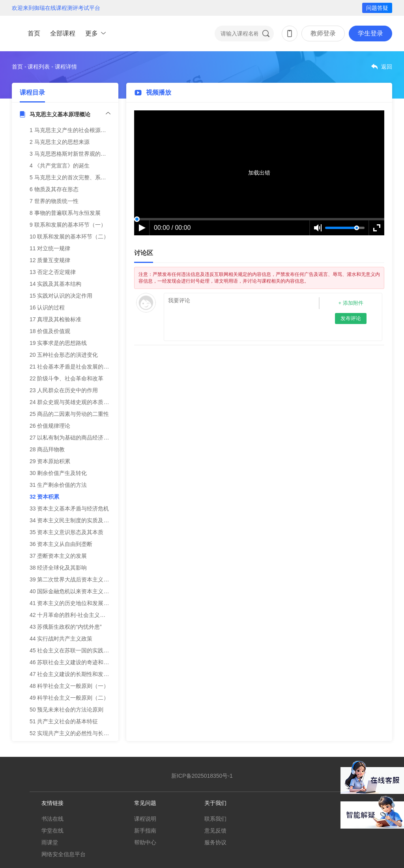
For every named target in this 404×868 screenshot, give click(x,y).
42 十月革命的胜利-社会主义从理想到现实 (81, 615)
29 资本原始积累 (50, 461)
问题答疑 (377, 8)
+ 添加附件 (351, 303)
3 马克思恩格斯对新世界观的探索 (71, 154)
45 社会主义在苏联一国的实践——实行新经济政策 (91, 650)
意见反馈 (215, 831)
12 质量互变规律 (50, 260)
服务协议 (215, 842)
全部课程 (63, 33)
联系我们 (215, 819)
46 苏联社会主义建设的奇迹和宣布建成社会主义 (89, 662)
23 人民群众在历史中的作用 (64, 390)
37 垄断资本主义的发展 (58, 556)
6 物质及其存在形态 (54, 189)
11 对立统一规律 (50, 248)
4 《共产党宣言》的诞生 (60, 166)
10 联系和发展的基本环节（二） (69, 237)
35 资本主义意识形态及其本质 (66, 532)
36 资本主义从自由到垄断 (61, 544)
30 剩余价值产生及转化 (58, 473)
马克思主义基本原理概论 (60, 114)
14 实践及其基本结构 (55, 284)
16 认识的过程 (47, 307)
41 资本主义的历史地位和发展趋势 (72, 603)
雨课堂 (50, 842)
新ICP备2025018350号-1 (202, 776)
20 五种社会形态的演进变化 (64, 355)
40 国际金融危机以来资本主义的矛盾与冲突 (83, 591)
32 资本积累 (44, 497)
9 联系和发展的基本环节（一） (68, 225)
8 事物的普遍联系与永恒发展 (65, 213)
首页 (34, 33)
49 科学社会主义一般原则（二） (69, 698)
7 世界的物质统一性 (54, 201)
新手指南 (145, 831)
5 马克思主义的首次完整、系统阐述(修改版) (83, 177)
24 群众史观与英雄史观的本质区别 (72, 402)
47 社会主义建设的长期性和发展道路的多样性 (86, 674)
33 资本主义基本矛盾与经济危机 (69, 509)
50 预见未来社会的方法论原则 (66, 710)
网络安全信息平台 (64, 854)
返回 (387, 67)
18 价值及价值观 (50, 331)
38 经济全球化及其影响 (58, 568)
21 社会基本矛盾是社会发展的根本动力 (78, 367)
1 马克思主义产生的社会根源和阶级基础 (79, 130)
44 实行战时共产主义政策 (61, 639)
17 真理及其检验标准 (55, 319)
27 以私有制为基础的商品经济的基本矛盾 (80, 438)
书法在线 (52, 819)
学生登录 (370, 33)
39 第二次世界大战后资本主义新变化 (75, 579)
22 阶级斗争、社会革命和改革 (66, 378)
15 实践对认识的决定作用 (61, 296)
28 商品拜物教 (47, 449)
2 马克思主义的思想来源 (60, 142)
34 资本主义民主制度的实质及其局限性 (78, 520)
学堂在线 (52, 831)
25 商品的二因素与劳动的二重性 (69, 414)
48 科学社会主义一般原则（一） (69, 686)
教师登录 (323, 33)
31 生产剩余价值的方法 (58, 485)
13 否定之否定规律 (53, 272)
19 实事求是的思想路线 (58, 343)
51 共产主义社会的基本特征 (64, 721)
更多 (92, 33)
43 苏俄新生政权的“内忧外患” (66, 627)
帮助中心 (145, 842)
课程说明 (145, 819)
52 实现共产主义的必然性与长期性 (72, 733)
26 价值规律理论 (50, 426)
